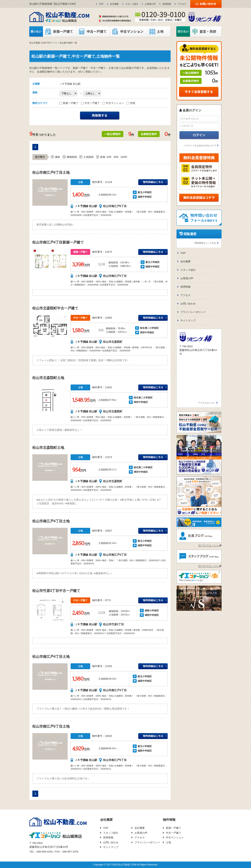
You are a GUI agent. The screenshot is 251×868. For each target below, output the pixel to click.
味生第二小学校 (148, 328)
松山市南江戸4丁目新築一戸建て (58, 242)
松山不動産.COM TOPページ (43, 43)
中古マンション (113, 103)
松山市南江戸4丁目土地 (51, 521)
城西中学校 (144, 197)
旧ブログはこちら (208, 546)
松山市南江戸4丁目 (115, 276)
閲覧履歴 (190, 234)
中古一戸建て (91, 103)
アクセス (182, 4)
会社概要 (114, 4)
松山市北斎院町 (113, 342)
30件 (116, 157)
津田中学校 (146, 333)
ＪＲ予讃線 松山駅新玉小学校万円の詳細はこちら (153, 182)
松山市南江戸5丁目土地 (51, 726)
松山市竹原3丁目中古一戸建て (56, 591)
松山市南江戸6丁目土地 (51, 173)
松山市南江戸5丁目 (115, 760)
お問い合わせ (188, 304)
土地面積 (88, 157)
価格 (57, 157)
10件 (109, 157)
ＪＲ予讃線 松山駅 (86, 206)
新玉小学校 (144, 192)
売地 (131, 103)
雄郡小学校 (151, 611)
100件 (124, 157)
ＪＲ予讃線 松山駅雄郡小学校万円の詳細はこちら (153, 601)
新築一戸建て (69, 103)
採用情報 (167, 4)
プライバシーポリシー (193, 312)
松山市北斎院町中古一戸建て (55, 308)
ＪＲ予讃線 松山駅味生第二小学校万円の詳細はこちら (153, 318)
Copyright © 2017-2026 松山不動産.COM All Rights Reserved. (125, 865)
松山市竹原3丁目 (114, 624)
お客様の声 (150, 4)
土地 (168, 842)
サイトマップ (188, 320)
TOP (101, 4)
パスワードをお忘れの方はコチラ (200, 145)
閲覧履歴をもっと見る (205, 243)
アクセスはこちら (207, 403)
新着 (103, 157)
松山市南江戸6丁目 (115, 206)
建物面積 (72, 157)
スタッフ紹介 (132, 4)
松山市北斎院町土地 (48, 378)
